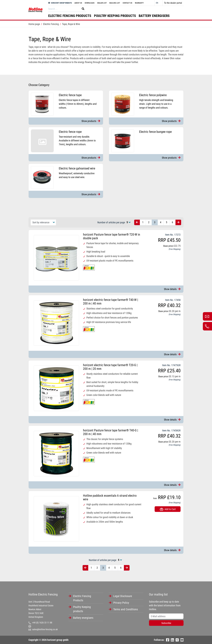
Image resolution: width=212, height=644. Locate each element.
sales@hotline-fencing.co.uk (43, 629)
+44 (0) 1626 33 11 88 (40, 623)
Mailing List (115, 3)
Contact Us (127, 3)
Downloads (90, 3)
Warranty (139, 3)
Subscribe (166, 623)
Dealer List (102, 3)
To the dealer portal (173, 3)
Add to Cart (168, 509)
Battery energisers (154, 16)
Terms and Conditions (126, 609)
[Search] (64, 9)
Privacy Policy (121, 603)
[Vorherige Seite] (137, 222)
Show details (172, 289)
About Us (78, 3)
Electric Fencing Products (70, 16)
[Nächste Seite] (178, 222)
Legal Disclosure (123, 596)
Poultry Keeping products (115, 16)
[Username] (166, 616)
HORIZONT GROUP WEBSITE (60, 3)
